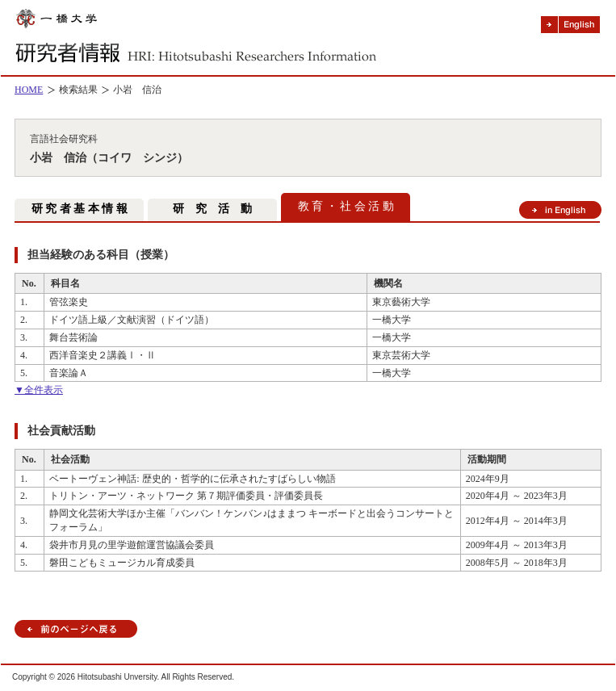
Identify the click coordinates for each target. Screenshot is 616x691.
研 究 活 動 (212, 209)
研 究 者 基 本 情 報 (80, 209)
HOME (29, 90)
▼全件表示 (39, 390)
